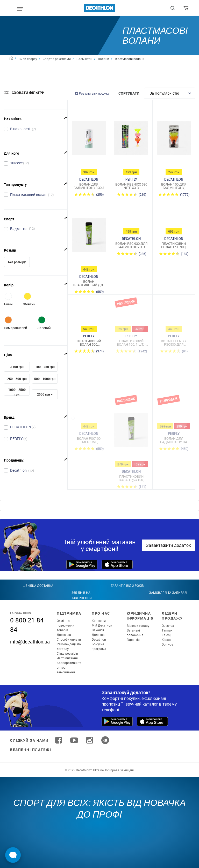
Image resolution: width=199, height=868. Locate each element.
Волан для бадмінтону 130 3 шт (89, 186)
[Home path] (13, 59)
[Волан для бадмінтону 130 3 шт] (89, 139)
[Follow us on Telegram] (105, 740)
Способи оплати (69, 639)
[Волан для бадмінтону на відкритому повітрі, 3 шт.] (174, 412)
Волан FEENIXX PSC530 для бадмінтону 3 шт (174, 343)
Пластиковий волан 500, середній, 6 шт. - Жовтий (89, 343)
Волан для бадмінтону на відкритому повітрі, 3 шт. (174, 440)
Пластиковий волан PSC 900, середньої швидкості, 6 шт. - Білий (174, 245)
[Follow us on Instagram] (90, 740)
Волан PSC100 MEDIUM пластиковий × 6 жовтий (89, 440)
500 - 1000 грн (45, 379)
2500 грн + (45, 394)
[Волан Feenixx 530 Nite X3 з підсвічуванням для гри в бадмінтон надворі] (131, 139)
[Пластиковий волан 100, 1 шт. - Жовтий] (131, 315)
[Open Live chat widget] (13, 855)
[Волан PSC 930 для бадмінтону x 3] (131, 217)
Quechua (168, 626)
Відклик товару (138, 626)
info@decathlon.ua (30, 642)
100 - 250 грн (45, 367)
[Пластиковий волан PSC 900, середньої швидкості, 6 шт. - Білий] (174, 217)
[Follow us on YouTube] (74, 740)
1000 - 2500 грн (17, 392)
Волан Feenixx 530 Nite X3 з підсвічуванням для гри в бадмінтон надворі (131, 186)
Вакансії (98, 630)
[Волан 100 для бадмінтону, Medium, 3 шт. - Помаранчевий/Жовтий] (174, 139)
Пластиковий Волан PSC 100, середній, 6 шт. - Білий (131, 478)
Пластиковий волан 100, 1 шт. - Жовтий (131, 343)
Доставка (64, 635)
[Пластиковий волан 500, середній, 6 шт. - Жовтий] (89, 315)
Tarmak (167, 630)
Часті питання (67, 658)
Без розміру (17, 262)
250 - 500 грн (17, 379)
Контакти (99, 621)
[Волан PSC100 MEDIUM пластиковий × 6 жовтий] (89, 412)
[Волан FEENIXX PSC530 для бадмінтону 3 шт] (174, 315)
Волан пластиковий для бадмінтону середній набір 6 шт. (89, 283)
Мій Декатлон (102, 625)
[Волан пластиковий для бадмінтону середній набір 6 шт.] (89, 236)
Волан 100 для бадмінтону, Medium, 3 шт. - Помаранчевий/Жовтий (174, 186)
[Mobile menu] (20, 9)
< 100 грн (17, 367)
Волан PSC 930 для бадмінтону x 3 (131, 245)
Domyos (167, 644)
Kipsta (166, 640)
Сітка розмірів (67, 653)
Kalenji (166, 635)
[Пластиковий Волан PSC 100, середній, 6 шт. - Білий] (131, 431)
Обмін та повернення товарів (66, 625)
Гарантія (133, 640)
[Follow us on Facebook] (59, 740)
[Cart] (186, 9)
